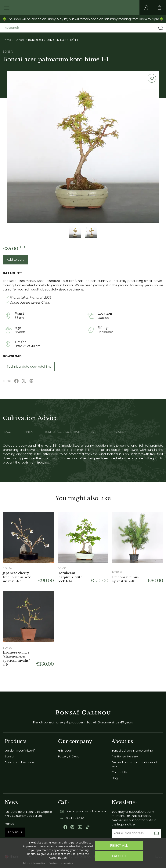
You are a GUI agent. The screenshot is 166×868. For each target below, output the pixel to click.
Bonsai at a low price (19, 762)
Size (94, 432)
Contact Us (120, 772)
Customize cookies (61, 863)
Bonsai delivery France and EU (132, 750)
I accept (119, 856)
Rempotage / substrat (62, 432)
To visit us (15, 832)
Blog (115, 778)
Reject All (119, 845)
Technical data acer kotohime (29, 367)
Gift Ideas (65, 750)
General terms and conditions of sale (134, 764)
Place (7, 432)
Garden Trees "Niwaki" (20, 750)
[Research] (35, 28)
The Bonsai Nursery (125, 756)
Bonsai (9, 756)
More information (35, 863)
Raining (28, 432)
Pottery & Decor (69, 756)
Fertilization (117, 432)
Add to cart (15, 260)
